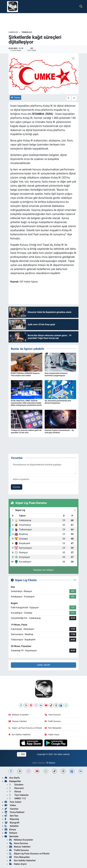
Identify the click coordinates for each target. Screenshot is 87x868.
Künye (10, 829)
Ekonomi (16, 788)
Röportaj (12, 819)
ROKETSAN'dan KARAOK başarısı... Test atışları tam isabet (26, 374)
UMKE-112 (18, 798)
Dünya (15, 791)
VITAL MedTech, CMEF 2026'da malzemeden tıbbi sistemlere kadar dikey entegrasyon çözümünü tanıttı (26, 403)
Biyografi (12, 823)
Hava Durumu (53, 715)
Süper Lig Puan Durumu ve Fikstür (25, 728)
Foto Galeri (13, 802)
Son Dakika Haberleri (20, 735)
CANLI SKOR (44, 665)
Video (10, 805)
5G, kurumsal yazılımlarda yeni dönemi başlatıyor (58, 402)
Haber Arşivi (52, 735)
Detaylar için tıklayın (44, 570)
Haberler (13, 32)
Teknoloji (27, 32)
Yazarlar (11, 809)
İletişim (11, 833)
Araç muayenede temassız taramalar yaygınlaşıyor (56, 374)
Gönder (17, 487)
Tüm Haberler (19, 795)
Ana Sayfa (12, 778)
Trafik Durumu (53, 721)
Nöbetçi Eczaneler (19, 715)
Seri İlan (11, 816)
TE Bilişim (51, 763)
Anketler (12, 826)
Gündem (16, 785)
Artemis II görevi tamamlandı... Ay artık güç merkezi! (59, 431)
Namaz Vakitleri (18, 721)
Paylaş (15, 97)
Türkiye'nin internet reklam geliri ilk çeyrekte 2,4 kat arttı (26, 431)
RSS (22, 754)
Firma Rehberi (15, 812)
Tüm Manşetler (53, 728)
